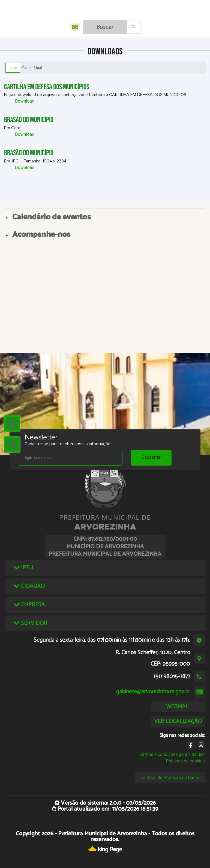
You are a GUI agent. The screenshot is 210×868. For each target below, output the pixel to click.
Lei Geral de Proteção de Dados (170, 778)
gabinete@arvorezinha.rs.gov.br (153, 692)
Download (25, 101)
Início (13, 68)
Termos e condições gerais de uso (172, 754)
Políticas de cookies (185, 761)
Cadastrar (151, 457)
